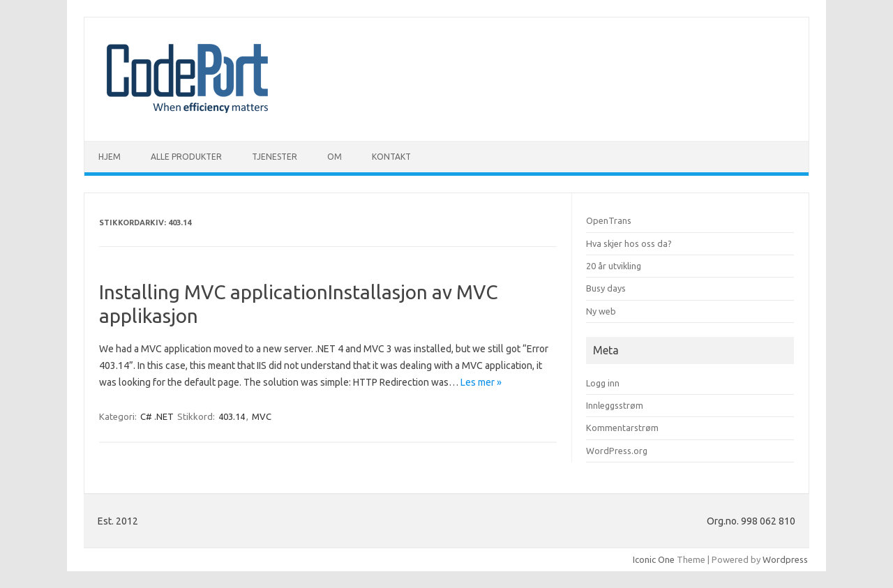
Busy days (606, 288)
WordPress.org (617, 451)
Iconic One (654, 559)
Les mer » (481, 382)
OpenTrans (609, 220)
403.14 (232, 416)
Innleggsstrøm (615, 405)
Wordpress (785, 559)
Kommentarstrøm (622, 428)
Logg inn (603, 383)
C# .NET (157, 416)
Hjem (110, 157)
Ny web (601, 311)
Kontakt (391, 157)
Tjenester (275, 157)
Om (335, 157)
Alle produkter (186, 157)
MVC (262, 416)
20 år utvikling (614, 266)
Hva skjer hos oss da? (629, 243)
